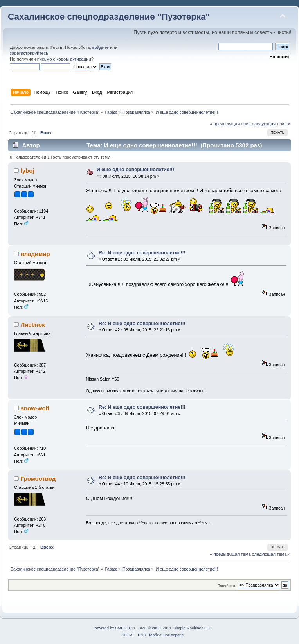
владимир (35, 254)
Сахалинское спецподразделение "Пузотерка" (109, 17)
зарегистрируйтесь (29, 53)
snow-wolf (35, 408)
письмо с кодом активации (64, 59)
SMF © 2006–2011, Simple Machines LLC (175, 628)
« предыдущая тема (230, 124)
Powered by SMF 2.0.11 (114, 628)
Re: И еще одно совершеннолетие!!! (142, 253)
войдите (101, 47)
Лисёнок (33, 325)
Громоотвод (38, 479)
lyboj (28, 171)
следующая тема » (271, 124)
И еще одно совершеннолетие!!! (135, 170)
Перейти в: (227, 585)
